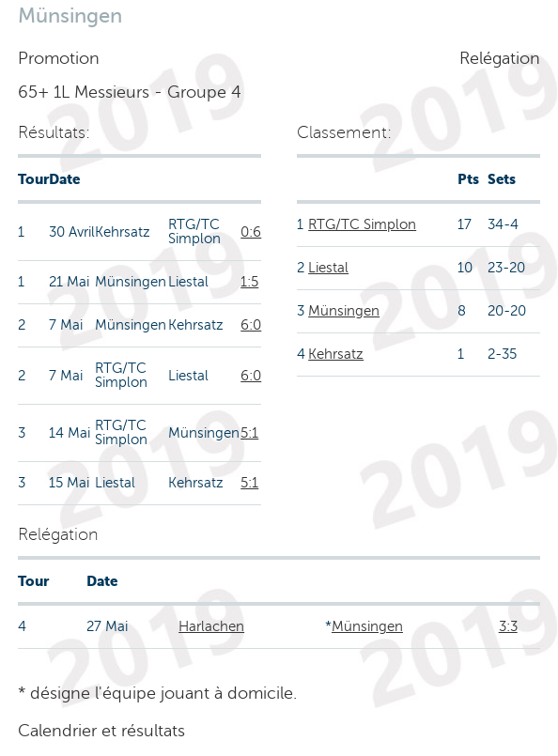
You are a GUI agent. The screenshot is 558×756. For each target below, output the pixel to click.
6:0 (251, 325)
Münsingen (344, 311)
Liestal (328, 268)
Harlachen (211, 626)
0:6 (251, 232)
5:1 (249, 433)
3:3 (508, 626)
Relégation (500, 58)
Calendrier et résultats (101, 731)
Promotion (59, 58)
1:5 (249, 282)
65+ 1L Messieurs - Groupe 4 (130, 92)
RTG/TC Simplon (362, 224)
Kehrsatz (336, 354)
